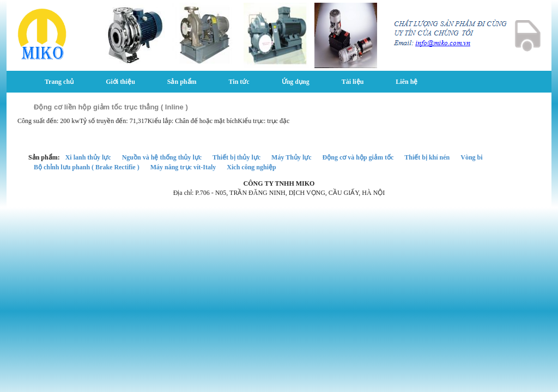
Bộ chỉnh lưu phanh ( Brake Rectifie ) (87, 167)
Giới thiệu (120, 82)
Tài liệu (353, 82)
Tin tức (239, 82)
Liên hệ (407, 82)
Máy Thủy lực (291, 157)
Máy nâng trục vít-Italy (183, 167)
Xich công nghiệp (251, 167)
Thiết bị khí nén (427, 157)
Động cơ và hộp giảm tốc (358, 157)
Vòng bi (471, 157)
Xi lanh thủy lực (88, 157)
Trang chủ (59, 82)
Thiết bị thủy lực (236, 157)
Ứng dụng (296, 82)
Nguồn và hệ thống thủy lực (162, 157)
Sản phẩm (182, 82)
